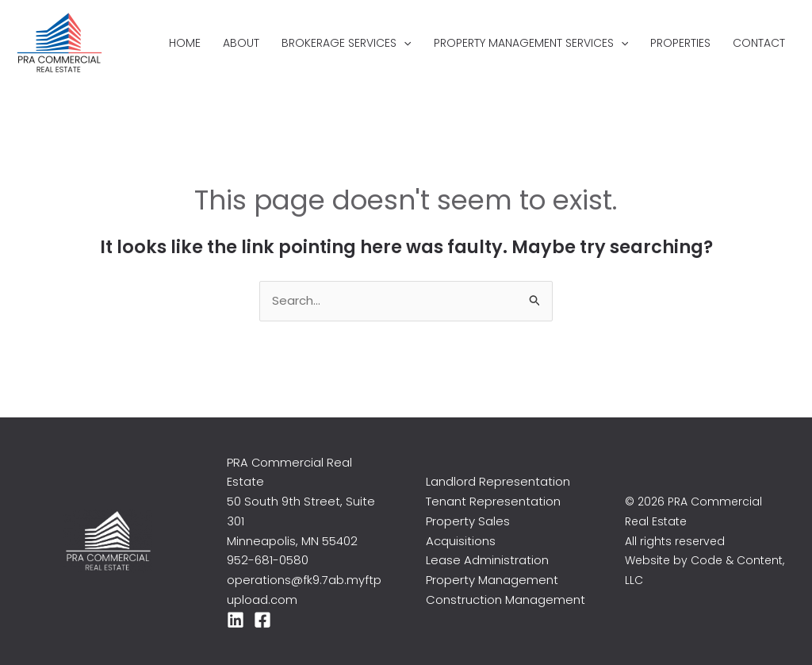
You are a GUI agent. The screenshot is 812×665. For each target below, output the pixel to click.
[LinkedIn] (236, 620)
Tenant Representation (493, 501)
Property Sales (468, 521)
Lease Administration (487, 560)
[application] (404, 43)
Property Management (492, 580)
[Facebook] (262, 620)
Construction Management (506, 600)
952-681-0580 (268, 560)
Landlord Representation (498, 481)
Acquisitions (461, 541)
